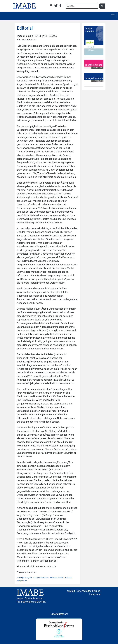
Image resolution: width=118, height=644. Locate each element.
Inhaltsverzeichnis (41, 578)
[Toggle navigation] (113, 16)
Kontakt (71, 591)
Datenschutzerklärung (88, 591)
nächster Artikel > (57, 578)
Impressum (95, 594)
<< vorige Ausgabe (25, 578)
